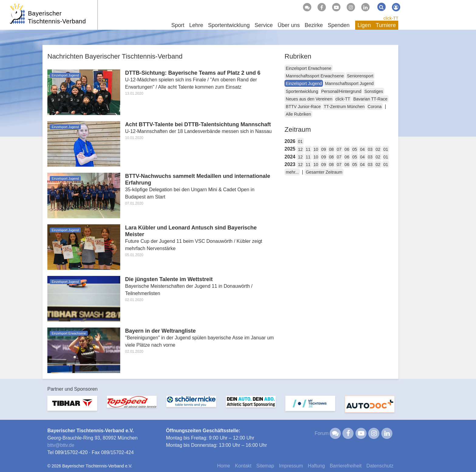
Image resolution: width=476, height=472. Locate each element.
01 (300, 141)
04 (362, 149)
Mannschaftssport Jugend (349, 83)
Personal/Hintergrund (341, 91)
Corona (375, 107)
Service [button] (263, 25)
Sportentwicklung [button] (229, 25)
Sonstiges (374, 91)
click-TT (391, 18)
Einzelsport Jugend (304, 83)
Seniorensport (360, 76)
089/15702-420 (71, 452)
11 (308, 149)
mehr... (292, 172)
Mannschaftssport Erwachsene (315, 76)
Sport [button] (178, 25)
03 (370, 149)
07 (339, 149)
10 (316, 149)
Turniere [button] (386, 25)
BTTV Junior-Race (303, 107)
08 (331, 149)
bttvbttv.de (61, 445)
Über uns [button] (289, 25)
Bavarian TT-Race (371, 99)
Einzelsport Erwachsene (308, 68)
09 (324, 149)
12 (300, 149)
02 (378, 149)
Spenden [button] (339, 25)
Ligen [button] (364, 25)
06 (347, 149)
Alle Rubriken (298, 114)
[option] (72, 407)
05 (355, 149)
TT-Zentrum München (344, 107)
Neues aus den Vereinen (309, 99)
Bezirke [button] (314, 25)
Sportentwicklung (302, 91)
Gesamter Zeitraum (324, 172)
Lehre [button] (196, 25)
